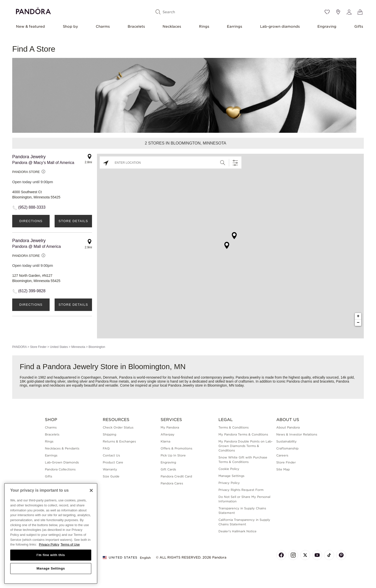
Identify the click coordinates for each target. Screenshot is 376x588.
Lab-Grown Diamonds (62, 462)
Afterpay (168, 434)
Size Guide (111, 476)
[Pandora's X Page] (305, 555)
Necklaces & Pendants (62, 448)
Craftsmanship (287, 448)
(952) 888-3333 (32, 207)
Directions (31, 221)
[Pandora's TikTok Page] (329, 555)
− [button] (358, 323)
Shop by (70, 26)
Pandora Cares (172, 483)
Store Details (73, 221)
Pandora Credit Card (176, 476)
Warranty (110, 469)
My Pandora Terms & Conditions (243, 434)
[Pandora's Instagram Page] (293, 555)
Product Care (113, 462)
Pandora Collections (60, 469)
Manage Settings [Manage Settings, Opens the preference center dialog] (51, 568)
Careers (282, 455)
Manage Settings (231, 476)
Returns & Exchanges (119, 441)
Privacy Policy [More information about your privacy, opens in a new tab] (49, 544)
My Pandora (170, 427)
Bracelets (136, 26)
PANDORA (19, 347)
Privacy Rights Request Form (241, 490)
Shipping (109, 434)
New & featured (30, 26)
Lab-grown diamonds (280, 26)
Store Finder (38, 347)
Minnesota (78, 347)
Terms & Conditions (234, 427)
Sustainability (286, 441)
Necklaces (172, 26)
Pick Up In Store (173, 455)
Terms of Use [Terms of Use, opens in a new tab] (70, 544)
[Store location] (338, 12)
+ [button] (358, 316)
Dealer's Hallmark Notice (237, 531)
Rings (204, 26)
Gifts (359, 26)
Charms (103, 26)
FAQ (106, 448)
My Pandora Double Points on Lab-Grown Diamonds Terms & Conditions (245, 446)
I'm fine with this (51, 555)
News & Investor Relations (297, 434)
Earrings (235, 26)
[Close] (91, 490)
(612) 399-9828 (32, 291)
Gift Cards (168, 469)
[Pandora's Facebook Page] (281, 555)
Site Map (283, 469)
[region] (51, 533)
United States (59, 347)
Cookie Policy (229, 469)
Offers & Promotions (176, 448)
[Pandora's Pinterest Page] (341, 555)
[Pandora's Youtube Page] (317, 555)
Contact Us (111, 455)
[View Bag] (360, 12)
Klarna (165, 441)
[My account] (349, 12)
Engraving (327, 26)
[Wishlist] (327, 12)
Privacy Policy (229, 483)
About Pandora (288, 427)
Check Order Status (118, 427)
